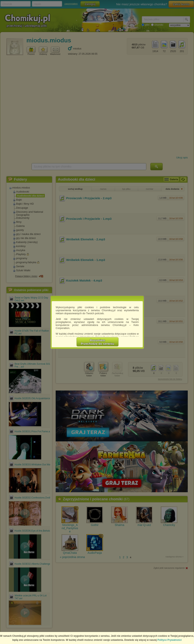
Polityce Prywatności (170, 640)
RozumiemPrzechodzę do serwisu (98, 342)
